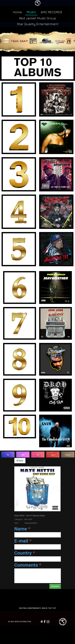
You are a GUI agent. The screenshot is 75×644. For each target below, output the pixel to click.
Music (31, 12)
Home (17, 12)
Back (20, 461)
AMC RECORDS (51, 12)
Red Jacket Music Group (38, 18)
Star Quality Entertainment (38, 24)
